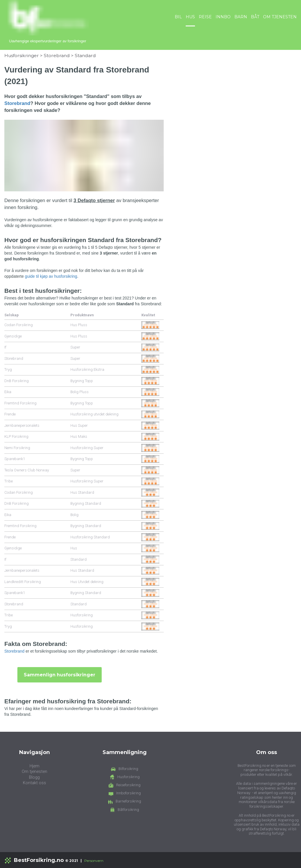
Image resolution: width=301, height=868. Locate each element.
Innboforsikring (128, 793)
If (5, 347)
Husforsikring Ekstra (87, 369)
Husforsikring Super (87, 447)
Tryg (8, 369)
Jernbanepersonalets (22, 425)
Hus (74, 548)
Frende (10, 414)
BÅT (255, 17)
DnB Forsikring (17, 381)
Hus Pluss (79, 325)
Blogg (34, 777)
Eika (8, 392)
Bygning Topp (82, 381)
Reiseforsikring (128, 785)
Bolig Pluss (80, 392)
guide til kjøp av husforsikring (51, 276)
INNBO (223, 17)
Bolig (74, 514)
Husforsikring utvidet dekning (94, 414)
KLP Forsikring (16, 436)
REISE (205, 17)
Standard (85, 55)
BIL (178, 17)
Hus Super (79, 425)
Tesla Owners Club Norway (27, 470)
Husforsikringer (22, 55)
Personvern (94, 860)
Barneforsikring (128, 801)
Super (75, 347)
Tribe (9, 481)
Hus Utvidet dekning (87, 581)
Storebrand (57, 55)
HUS (190, 17)
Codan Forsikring (19, 325)
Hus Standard (82, 492)
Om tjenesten (34, 771)
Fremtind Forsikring (20, 403)
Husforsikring (82, 615)
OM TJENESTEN (280, 17)
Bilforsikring (128, 768)
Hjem (34, 766)
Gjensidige (13, 336)
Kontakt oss (34, 783)
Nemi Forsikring (17, 447)
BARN (241, 17)
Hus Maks (79, 436)
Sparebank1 (15, 458)
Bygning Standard (86, 503)
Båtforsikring (128, 809)
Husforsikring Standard (90, 537)
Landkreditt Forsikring (23, 581)
